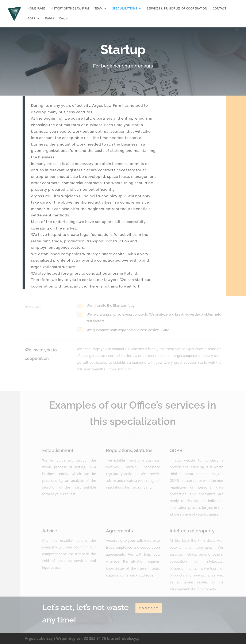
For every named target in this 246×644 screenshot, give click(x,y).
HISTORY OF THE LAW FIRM (70, 9)
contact (149, 608)
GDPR (31, 19)
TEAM (99, 9)
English (64, 19)
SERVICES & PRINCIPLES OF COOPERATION (177, 9)
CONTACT (220, 9)
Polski (49, 19)
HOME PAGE (36, 9)
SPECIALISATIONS (125, 9)
